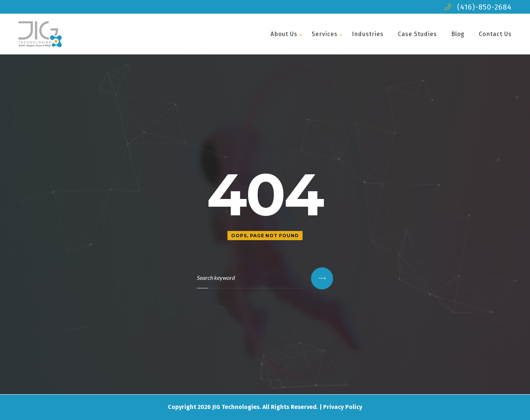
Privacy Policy (343, 407)
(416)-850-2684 (484, 7)
